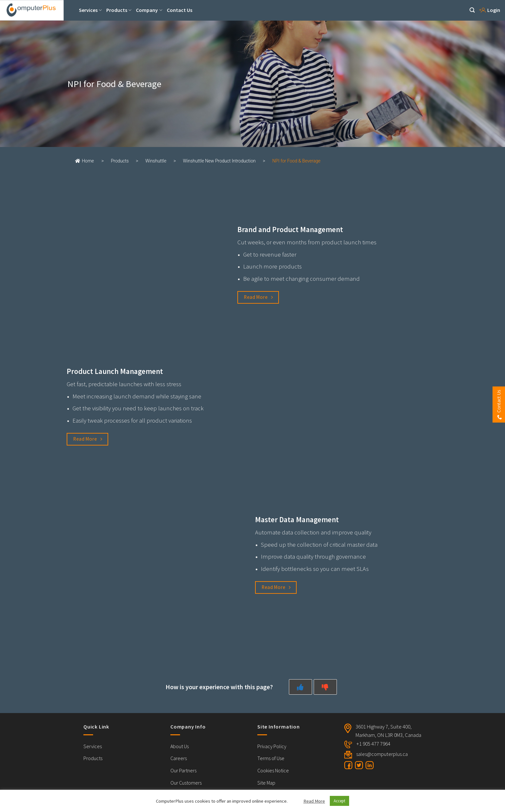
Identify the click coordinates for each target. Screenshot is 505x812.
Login (490, 10)
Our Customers (186, 783)
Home (84, 161)
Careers (179, 758)
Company (149, 10)
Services (90, 10)
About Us (180, 746)
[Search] (472, 10)
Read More (314, 801)
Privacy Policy (272, 746)
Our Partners (183, 770)
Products (119, 10)
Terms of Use (271, 758)
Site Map (266, 783)
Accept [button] (339, 801)
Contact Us (180, 10)
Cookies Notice (273, 770)
